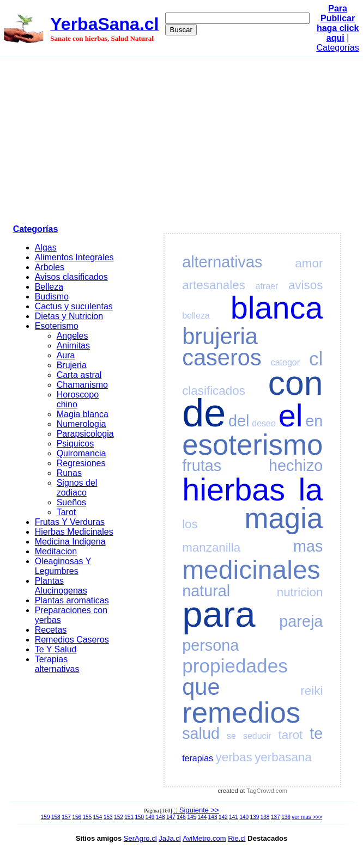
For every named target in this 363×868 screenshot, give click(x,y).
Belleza (49, 287)
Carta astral (79, 375)
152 (119, 817)
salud (201, 733)
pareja (301, 621)
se (231, 736)
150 (140, 817)
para (219, 614)
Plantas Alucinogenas (61, 586)
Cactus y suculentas (74, 306)
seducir (257, 736)
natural (206, 591)
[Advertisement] (182, 139)
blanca (277, 308)
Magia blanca (83, 414)
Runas (69, 473)
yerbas (234, 757)
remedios (241, 713)
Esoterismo (57, 326)
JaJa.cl (170, 838)
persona (210, 645)
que (201, 687)
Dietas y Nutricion (69, 316)
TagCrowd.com (267, 791)
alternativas (222, 262)
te (316, 733)
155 (87, 817)
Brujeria (72, 365)
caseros (222, 357)
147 (171, 817)
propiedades (235, 666)
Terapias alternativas (57, 664)
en (314, 421)
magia (284, 518)
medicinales (251, 570)
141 (234, 817)
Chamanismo (82, 385)
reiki (311, 691)
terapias (198, 758)
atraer (267, 286)
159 (46, 817)
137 (276, 817)
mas (308, 546)
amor (309, 263)
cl (316, 359)
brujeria (220, 336)
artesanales (214, 285)
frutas (202, 466)
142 (223, 817)
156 (77, 817)
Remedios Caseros (72, 640)
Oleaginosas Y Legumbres (63, 566)
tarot (291, 735)
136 (286, 817)
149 (150, 817)
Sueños (71, 502)
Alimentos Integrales (74, 257)
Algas (46, 247)
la (311, 490)
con (296, 383)
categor (285, 362)
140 (244, 817)
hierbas (234, 490)
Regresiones (81, 463)
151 (129, 817)
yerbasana (283, 757)
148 (161, 817)
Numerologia (81, 424)
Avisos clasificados (71, 277)
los (190, 524)
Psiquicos (75, 444)
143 (213, 817)
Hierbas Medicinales (74, 532)
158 (56, 817)
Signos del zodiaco (77, 488)
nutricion (300, 592)
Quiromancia (81, 453)
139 (255, 817)
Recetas (51, 630)
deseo (264, 423)
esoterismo (252, 445)
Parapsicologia (85, 434)
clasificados (214, 391)
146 (181, 817)
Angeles (72, 336)
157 (66, 817)
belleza (196, 316)
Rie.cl (237, 838)
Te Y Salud (56, 649)
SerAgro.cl (140, 838)
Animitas (73, 346)
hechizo (296, 466)
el (291, 415)
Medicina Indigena (70, 542)
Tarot (66, 512)
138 (265, 817)
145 (192, 817)
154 (98, 817)
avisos (305, 285)
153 (108, 817)
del (239, 421)
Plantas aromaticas (72, 600)
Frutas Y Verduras (70, 522)
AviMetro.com (204, 838)
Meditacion (56, 551)
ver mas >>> (307, 817)
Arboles (50, 267)
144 (202, 817)
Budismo (52, 297)
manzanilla (211, 548)
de (204, 413)
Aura (66, 355)
